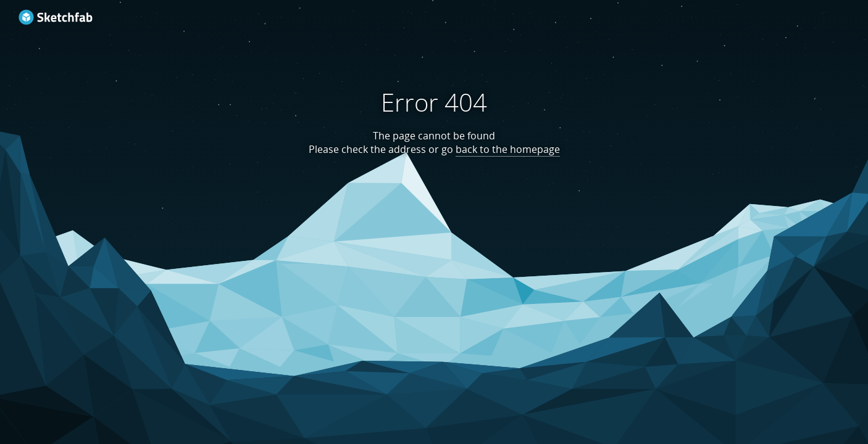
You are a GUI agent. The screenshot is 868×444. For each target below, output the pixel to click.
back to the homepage (508, 149)
